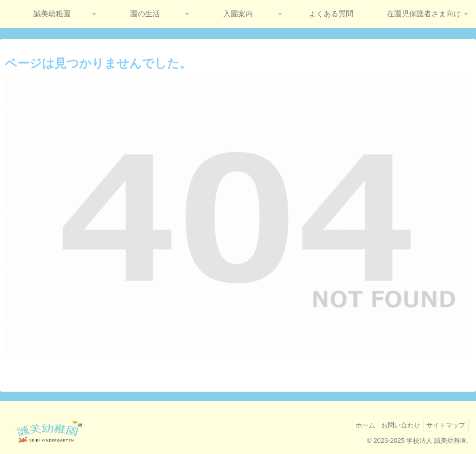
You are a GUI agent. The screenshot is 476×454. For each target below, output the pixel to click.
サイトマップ (444, 425)
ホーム (356, 425)
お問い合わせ (395, 425)
